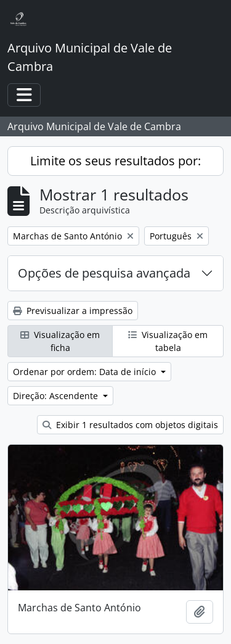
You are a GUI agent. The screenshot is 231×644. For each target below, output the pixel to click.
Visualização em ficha (60, 341)
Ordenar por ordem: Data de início (86, 372)
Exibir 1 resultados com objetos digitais (130, 425)
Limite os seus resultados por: (115, 161)
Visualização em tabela (168, 341)
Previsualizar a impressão (73, 311)
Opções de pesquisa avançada (104, 273)
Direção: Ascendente (57, 396)
